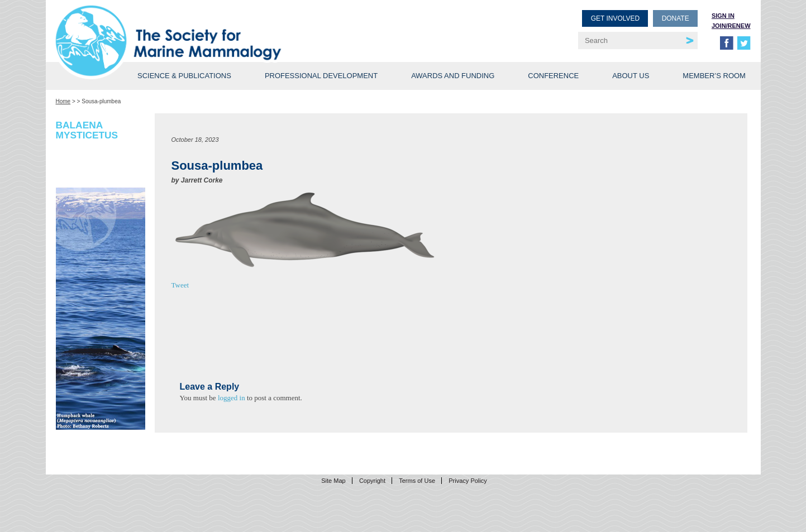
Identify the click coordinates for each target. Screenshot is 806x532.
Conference (553, 76)
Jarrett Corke (202, 180)
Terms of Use (417, 481)
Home (63, 101)
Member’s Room (714, 76)
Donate (676, 18)
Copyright (372, 481)
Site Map (333, 481)
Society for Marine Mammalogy (231, 27)
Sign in (723, 16)
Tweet (180, 285)
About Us (631, 76)
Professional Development (321, 76)
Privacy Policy (468, 481)
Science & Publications (184, 76)
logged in (232, 398)
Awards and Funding (453, 76)
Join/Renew (731, 26)
